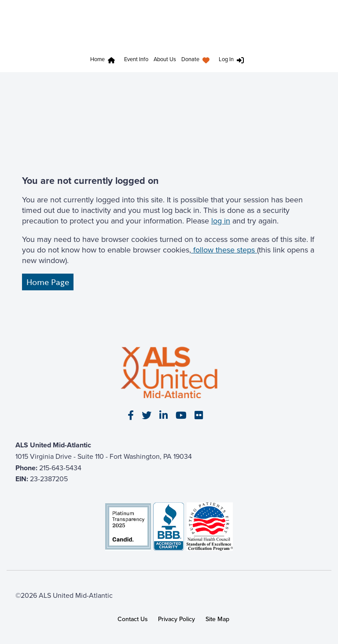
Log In (226, 59)
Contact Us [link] (133, 619)
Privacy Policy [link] (176, 619)
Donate (190, 59)
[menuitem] (105, 60)
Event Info (136, 59)
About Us (165, 59)
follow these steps (224, 250)
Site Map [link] (217, 619)
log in (221, 221)
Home (97, 59)
